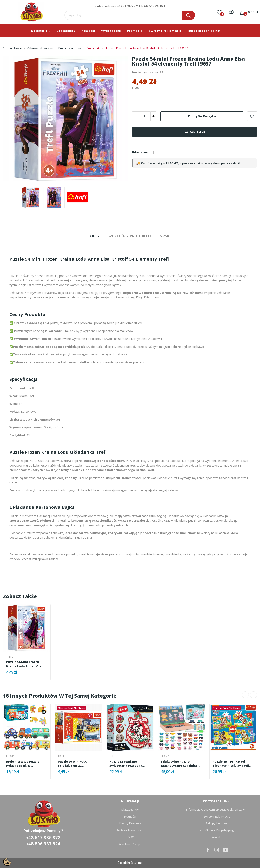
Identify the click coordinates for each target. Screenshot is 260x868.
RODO (130, 837)
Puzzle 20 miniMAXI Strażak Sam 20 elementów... (73, 764)
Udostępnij (154, 152)
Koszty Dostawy (130, 823)
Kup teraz (194, 132)
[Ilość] (144, 116)
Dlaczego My (130, 810)
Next (253, 695)
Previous (245, 695)
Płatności (130, 816)
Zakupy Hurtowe (217, 823)
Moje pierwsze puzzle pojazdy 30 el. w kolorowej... (23, 764)
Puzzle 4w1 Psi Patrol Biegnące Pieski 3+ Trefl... (232, 764)
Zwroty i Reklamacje (217, 816)
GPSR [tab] (164, 236)
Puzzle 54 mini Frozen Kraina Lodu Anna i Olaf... (26, 664)
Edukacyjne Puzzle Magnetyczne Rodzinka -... (181, 764)
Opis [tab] (94, 236)
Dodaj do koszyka (202, 116)
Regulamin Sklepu (130, 844)
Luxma (10, 756)
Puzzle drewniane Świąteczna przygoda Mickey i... (126, 764)
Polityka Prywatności (130, 830)
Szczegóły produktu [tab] (129, 236)
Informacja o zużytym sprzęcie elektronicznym (217, 810)
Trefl (10, 657)
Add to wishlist (252, 116)
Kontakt (217, 837)
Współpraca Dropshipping (217, 830)
